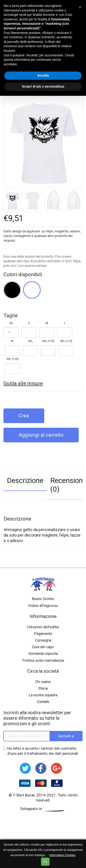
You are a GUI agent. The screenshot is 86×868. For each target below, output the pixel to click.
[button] (80, 7)
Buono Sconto (43, 599)
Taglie (11, 316)
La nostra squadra (43, 695)
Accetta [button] (43, 75)
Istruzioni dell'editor (43, 627)
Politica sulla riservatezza (43, 660)
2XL (30, 341)
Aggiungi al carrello (41, 435)
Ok (45, 862)
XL (12, 341)
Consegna (43, 640)
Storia (43, 688)
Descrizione (25, 480)
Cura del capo (43, 647)
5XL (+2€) (12, 359)
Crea (24, 416)
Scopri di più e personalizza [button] (43, 86)
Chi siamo (43, 682)
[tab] (25, 484)
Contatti (43, 702)
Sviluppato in (43, 809)
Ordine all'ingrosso (43, 606)
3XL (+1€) (48, 341)
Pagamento (43, 634)
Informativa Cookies (62, 855)
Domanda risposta (43, 654)
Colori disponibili (23, 274)
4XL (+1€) (66, 341)
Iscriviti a (66, 736)
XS (11, 323)
